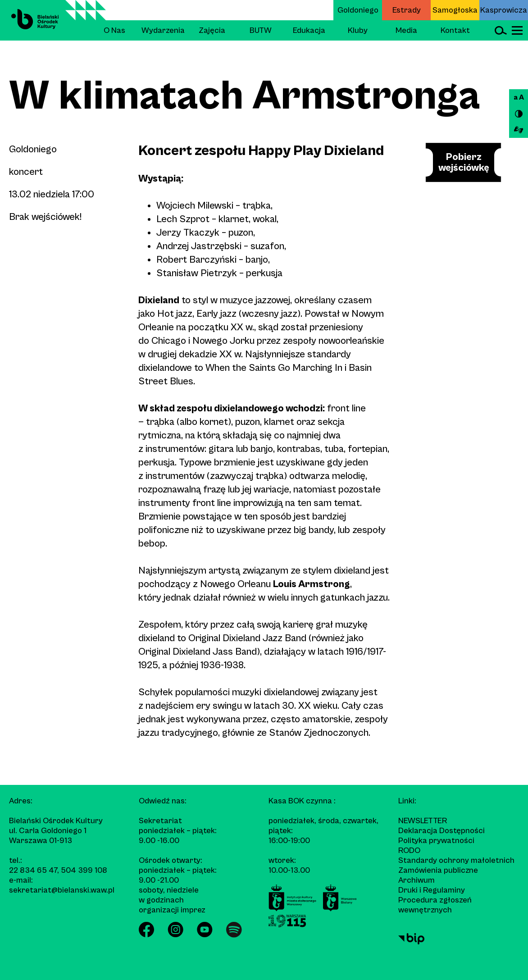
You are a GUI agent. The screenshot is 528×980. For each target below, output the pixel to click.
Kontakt (455, 30)
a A (519, 97)
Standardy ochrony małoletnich (456, 860)
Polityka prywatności (436, 841)
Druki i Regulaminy (432, 890)
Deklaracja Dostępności (442, 831)
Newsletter (423, 821)
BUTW (261, 30)
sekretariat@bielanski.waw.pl (62, 890)
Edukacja (309, 30)
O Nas (114, 30)
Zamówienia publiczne (438, 870)
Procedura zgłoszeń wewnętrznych (435, 905)
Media (406, 30)
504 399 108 (84, 870)
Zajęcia (212, 30)
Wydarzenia (163, 30)
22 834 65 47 (33, 870)
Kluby (358, 30)
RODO (409, 850)
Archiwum (416, 880)
